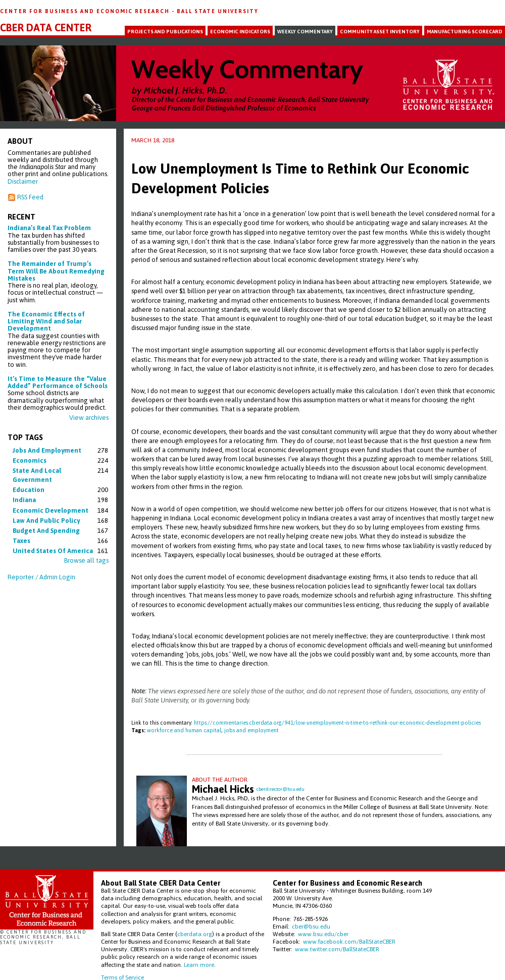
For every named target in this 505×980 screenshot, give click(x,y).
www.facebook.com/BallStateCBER (349, 941)
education (29, 490)
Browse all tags (86, 560)
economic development (50, 510)
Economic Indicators (240, 32)
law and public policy (46, 521)
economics (30, 460)
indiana (24, 500)
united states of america (53, 551)
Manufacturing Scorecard (465, 32)
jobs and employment (47, 450)
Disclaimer (23, 181)
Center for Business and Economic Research (86, 11)
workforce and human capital (184, 730)
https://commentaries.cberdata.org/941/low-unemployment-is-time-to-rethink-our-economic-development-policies (337, 723)
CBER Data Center (46, 28)
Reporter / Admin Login (41, 577)
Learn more (199, 965)
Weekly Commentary (305, 32)
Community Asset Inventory (380, 32)
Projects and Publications (165, 32)
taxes (21, 541)
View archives (89, 418)
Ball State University (218, 11)
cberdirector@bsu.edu (281, 789)
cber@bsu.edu (311, 926)
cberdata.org (195, 934)
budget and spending (46, 531)
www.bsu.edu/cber (323, 934)
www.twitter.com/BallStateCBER (337, 949)
